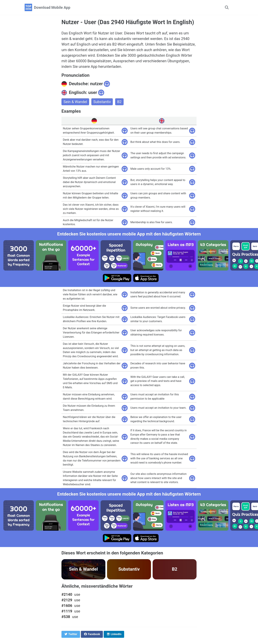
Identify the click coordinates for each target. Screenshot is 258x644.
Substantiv (102, 102)
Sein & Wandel (75, 102)
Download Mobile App (52, 8)
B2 (119, 102)
